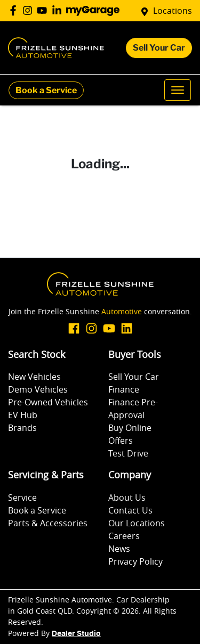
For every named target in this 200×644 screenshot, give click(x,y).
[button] (178, 90)
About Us (127, 498)
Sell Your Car (159, 48)
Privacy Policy (135, 561)
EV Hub (23, 415)
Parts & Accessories (48, 523)
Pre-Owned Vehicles (48, 402)
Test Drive (128, 453)
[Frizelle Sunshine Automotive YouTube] (44, 10)
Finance (124, 389)
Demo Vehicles (38, 389)
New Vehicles (34, 377)
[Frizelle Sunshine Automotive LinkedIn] (59, 10)
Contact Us (130, 510)
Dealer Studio (76, 634)
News (119, 549)
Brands (22, 428)
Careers (124, 536)
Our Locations (137, 523)
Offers (121, 441)
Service (22, 498)
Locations (173, 11)
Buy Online (130, 428)
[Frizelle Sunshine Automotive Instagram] (30, 10)
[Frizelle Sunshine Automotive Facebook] (15, 10)
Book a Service (46, 90)
